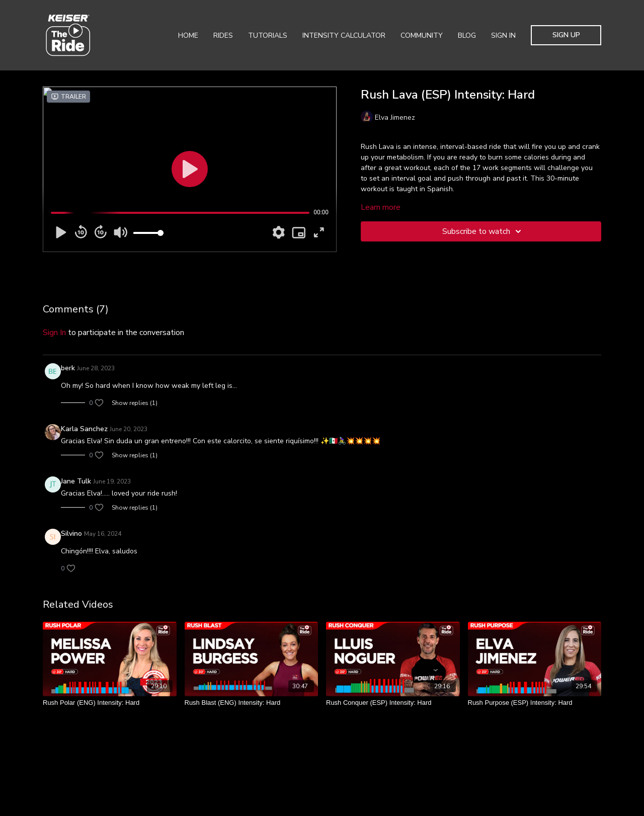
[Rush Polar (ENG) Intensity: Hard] (110, 703)
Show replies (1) (135, 403)
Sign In (503, 35)
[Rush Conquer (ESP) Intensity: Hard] (393, 703)
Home (188, 35)
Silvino (71, 534)
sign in (54, 333)
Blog (467, 35)
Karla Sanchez (84, 429)
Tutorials (268, 35)
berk (68, 368)
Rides (223, 35)
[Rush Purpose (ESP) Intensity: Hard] (535, 703)
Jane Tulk (76, 481)
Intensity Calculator (344, 35)
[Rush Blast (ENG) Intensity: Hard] (252, 703)
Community (422, 35)
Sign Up (566, 35)
